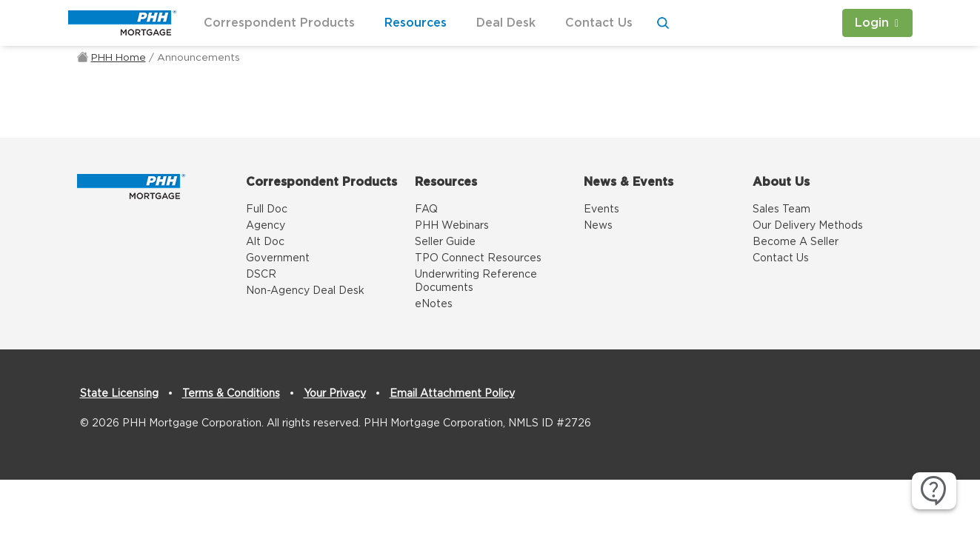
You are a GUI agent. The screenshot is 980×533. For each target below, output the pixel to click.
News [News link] (598, 226)
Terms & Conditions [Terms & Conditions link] (231, 394)
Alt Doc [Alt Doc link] (265, 242)
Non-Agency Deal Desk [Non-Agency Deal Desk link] (305, 291)
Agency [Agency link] (266, 226)
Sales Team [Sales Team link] (781, 209)
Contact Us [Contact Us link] (781, 258)
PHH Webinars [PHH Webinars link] (452, 226)
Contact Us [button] (599, 23)
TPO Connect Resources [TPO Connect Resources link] (478, 258)
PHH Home (119, 58)
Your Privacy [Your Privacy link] (335, 394)
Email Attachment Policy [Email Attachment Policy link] (452, 394)
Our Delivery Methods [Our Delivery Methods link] (808, 226)
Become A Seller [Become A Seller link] (796, 242)
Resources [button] (416, 23)
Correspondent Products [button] (279, 23)
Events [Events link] (601, 209)
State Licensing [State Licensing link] (119, 394)
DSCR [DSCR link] (261, 275)
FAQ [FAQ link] (426, 209)
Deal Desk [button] (506, 23)
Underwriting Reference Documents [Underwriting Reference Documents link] (476, 281)
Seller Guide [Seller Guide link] (445, 242)
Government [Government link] (278, 258)
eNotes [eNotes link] (434, 304)
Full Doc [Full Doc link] (267, 209)
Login (872, 23)
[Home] (131, 184)
